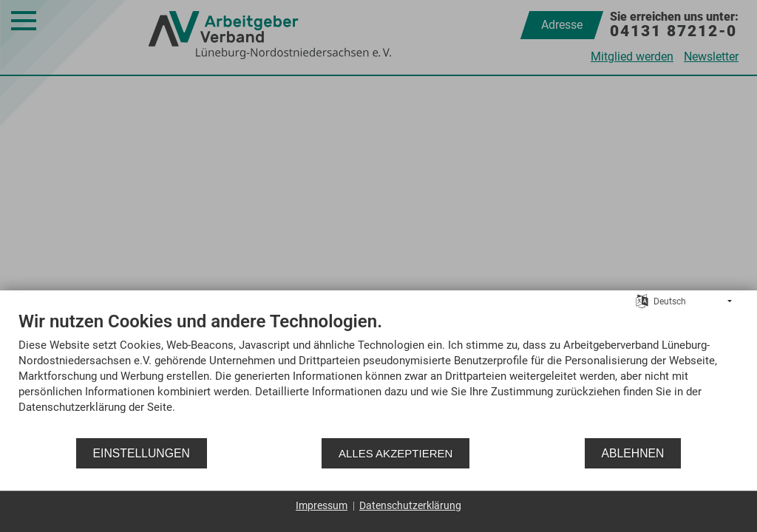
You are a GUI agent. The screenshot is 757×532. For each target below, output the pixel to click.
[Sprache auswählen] (642, 301)
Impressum (322, 505)
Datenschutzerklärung (410, 505)
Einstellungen (142, 453)
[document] (378, 374)
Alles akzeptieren (396, 453)
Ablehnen (633, 453)
